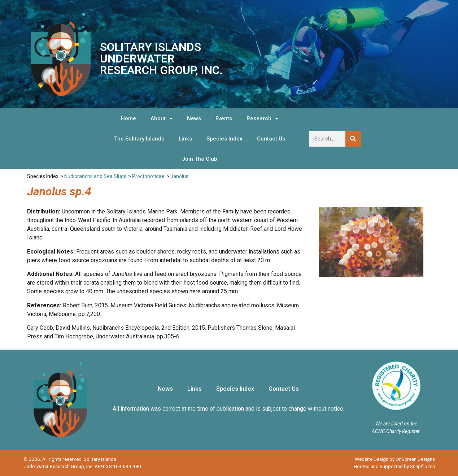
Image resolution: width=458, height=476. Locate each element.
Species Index (224, 139)
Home (128, 118)
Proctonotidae (148, 176)
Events (224, 118)
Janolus (179, 176)
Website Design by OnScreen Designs (395, 459)
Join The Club (200, 159)
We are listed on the (396, 424)
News (194, 118)
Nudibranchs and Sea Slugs (95, 176)
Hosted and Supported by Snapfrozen (394, 466)
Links (185, 139)
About (162, 119)
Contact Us (271, 139)
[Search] (353, 139)
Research (262, 119)
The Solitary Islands (139, 139)
